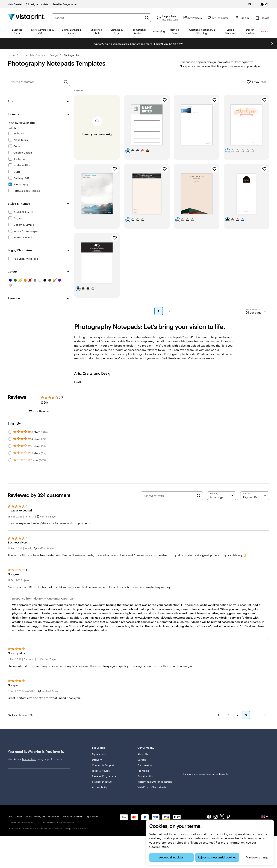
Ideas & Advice (101, 771)
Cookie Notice (159, 847)
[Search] (145, 18)
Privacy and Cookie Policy (47, 817)
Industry (13, 114)
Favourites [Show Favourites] (257, 82)
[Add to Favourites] (165, 100)
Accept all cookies (171, 857)
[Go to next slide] (272, 44)
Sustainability (145, 776)
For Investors (145, 765)
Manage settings (257, 857)
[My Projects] (191, 18)
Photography (71, 55)
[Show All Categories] (22, 123)
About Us (143, 754)
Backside (14, 298)
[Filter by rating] (222, 496)
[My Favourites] (217, 18)
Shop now (176, 44)
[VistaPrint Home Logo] (26, 18)
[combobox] (98, 18)
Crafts (78, 382)
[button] (148, 311)
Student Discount (102, 782)
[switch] (261, 4)
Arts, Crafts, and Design (44, 55)
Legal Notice (92, 817)
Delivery (97, 760)
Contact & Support (103, 765)
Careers (142, 760)
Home (11, 55)
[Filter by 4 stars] (10, 439)
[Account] (241, 18)
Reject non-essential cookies (217, 857)
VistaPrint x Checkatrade (152, 787)
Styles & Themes (19, 203)
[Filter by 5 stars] (10, 432)
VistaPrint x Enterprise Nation (155, 782)
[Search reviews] (169, 496)
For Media (143, 771)
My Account (99, 754)
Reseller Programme (104, 776)
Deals (265, 31)
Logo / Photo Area (20, 250)
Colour (12, 271)
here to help (29, 759)
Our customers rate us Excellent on (206, 774)
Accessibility (100, 787)
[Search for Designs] (66, 82)
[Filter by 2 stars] (10, 453)
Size (11, 101)
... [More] (22, 55)
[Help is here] (165, 18)
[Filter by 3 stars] (10, 446)
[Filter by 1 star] (10, 460)
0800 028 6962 (16, 817)
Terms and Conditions (73, 817)
